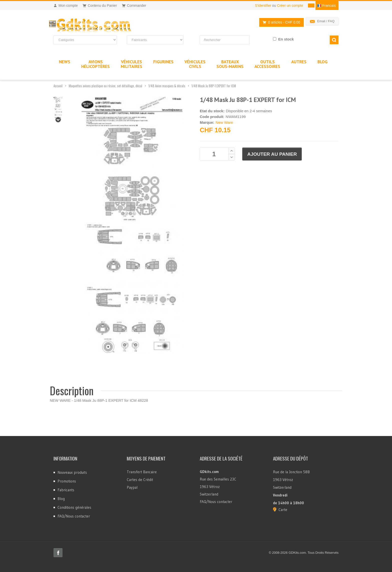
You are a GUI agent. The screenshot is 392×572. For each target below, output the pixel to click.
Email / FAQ (326, 21)
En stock (286, 39)
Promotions (67, 481)
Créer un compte (290, 5)
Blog (61, 499)
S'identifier (263, 5)
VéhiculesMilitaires (131, 64)
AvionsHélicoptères (95, 64)
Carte (283, 510)
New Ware (224, 122)
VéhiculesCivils (195, 64)
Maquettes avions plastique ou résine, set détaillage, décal (105, 86)
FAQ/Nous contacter (74, 516)
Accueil (58, 86)
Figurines (163, 62)
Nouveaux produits (72, 472)
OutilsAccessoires (267, 64)
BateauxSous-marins (230, 64)
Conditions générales (74, 507)
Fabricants (66, 490)
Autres (299, 62)
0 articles (280, 22)
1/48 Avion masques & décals (167, 86)
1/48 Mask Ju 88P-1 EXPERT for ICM (214, 86)
